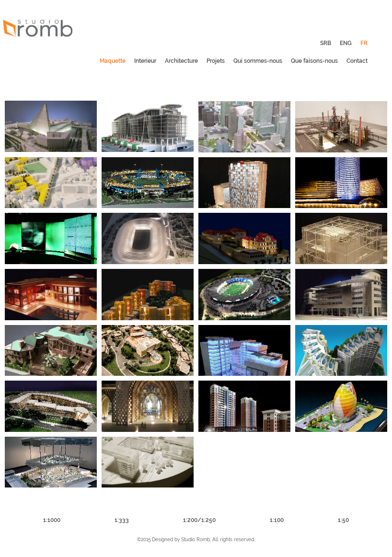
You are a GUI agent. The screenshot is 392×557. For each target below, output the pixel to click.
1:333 (122, 520)
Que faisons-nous (314, 61)
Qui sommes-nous (258, 61)
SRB (326, 43)
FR (364, 43)
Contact (357, 61)
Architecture (181, 61)
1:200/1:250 (199, 520)
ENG (346, 43)
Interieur (145, 61)
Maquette (113, 61)
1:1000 (52, 520)
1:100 (277, 520)
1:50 (343, 520)
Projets (216, 61)
